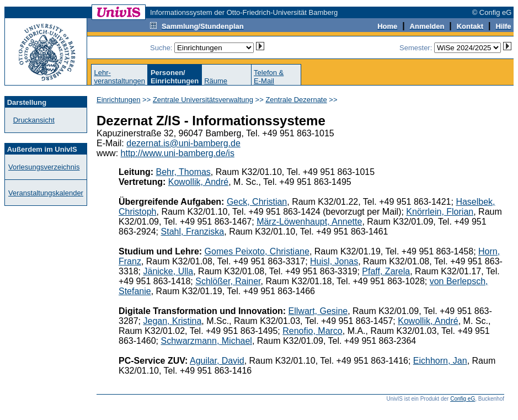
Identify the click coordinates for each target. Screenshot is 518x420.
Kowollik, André (198, 182)
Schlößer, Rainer (228, 281)
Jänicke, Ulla (168, 271)
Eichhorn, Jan (440, 361)
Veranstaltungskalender (46, 193)
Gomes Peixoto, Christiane (257, 251)
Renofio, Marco (313, 331)
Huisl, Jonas (334, 261)
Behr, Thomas (183, 172)
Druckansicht (34, 120)
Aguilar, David (217, 361)
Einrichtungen (119, 100)
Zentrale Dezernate (296, 100)
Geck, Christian (257, 202)
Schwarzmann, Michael (207, 341)
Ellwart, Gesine (318, 311)
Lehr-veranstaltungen (119, 77)
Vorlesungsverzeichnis (44, 167)
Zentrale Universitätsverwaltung (203, 100)
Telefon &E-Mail (269, 77)
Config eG (463, 399)
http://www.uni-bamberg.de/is (178, 153)
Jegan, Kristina (172, 321)
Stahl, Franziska (193, 232)
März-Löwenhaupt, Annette (309, 222)
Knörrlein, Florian (440, 212)
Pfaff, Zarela (386, 271)
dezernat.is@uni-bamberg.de (183, 143)
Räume (216, 81)
